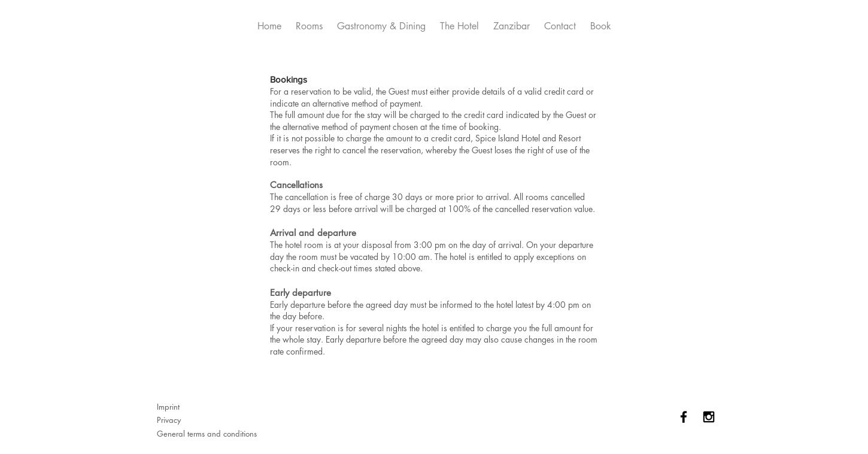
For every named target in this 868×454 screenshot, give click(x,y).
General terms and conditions (207, 434)
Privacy (169, 420)
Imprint (168, 407)
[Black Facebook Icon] (684, 417)
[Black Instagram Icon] (709, 417)
